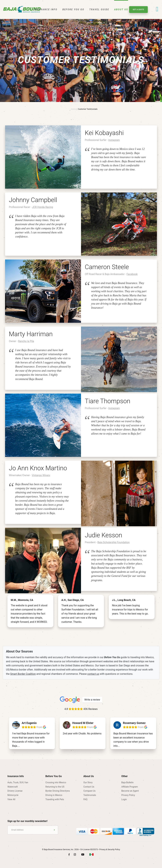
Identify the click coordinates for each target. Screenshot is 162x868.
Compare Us (89, 791)
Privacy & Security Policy (110, 849)
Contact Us (89, 787)
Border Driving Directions (58, 791)
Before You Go (73, 9)
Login (124, 799)
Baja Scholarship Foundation (114, 542)
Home (73, 109)
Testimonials (90, 795)
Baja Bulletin (127, 782)
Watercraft (13, 787)
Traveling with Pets (55, 799)
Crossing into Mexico (56, 782)
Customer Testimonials (88, 109)
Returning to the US (55, 787)
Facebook (132, 274)
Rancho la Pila (26, 341)
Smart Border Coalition (23, 674)
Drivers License (15, 791)
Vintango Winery (41, 475)
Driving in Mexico (54, 795)
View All (11, 799)
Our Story (88, 782)
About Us (121, 9)
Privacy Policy (128, 795)
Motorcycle (13, 795)
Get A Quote (138, 10)
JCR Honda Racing (42, 207)
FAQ (85, 799)
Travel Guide (99, 9)
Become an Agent (130, 791)
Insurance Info (46, 9)
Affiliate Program (130, 787)
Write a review (92, 700)
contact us (93, 674)
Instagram (114, 140)
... (19, 746)
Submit (54, 830)
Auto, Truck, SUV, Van (18, 782)
